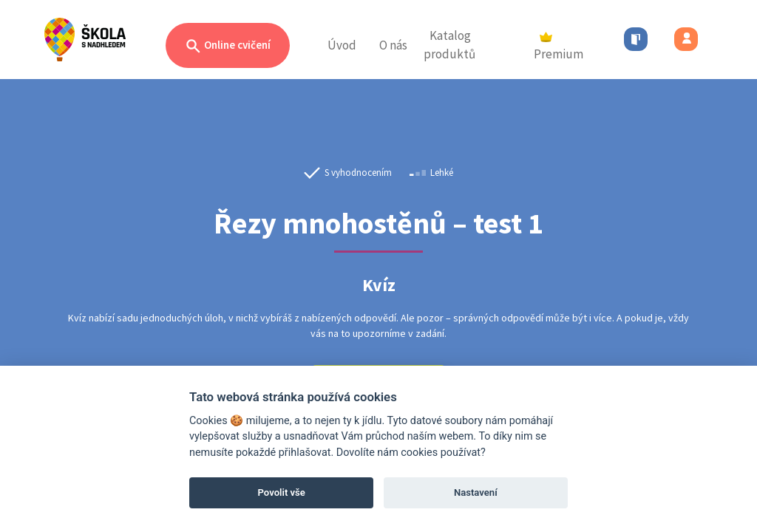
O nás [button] (393, 45)
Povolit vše (282, 492)
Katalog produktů (449, 45)
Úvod (342, 45)
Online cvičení (228, 46)
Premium (559, 47)
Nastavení (476, 492)
